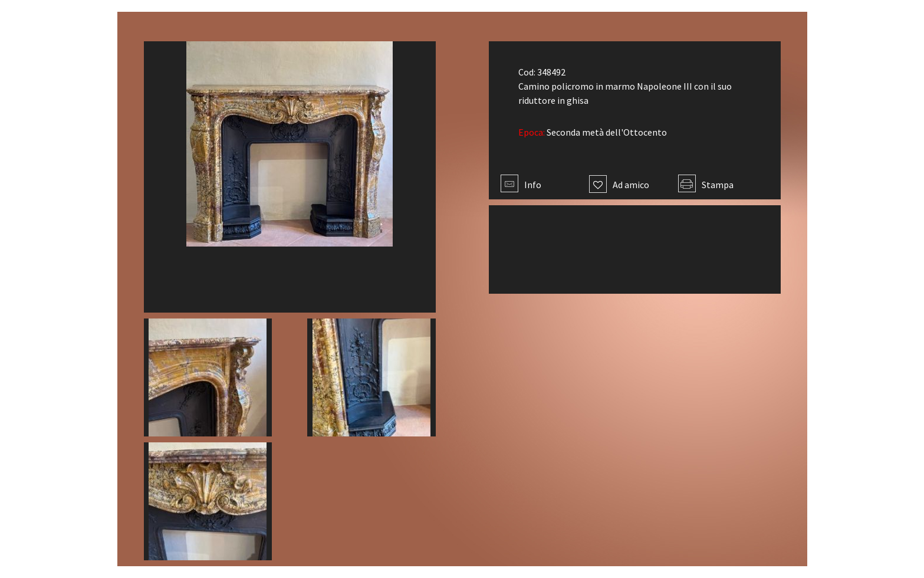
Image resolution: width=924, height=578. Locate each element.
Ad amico (619, 185)
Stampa (706, 185)
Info (521, 185)
